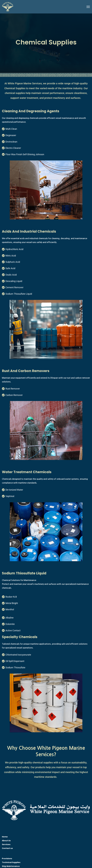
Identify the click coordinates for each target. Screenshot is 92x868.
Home (5, 837)
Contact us (7, 848)
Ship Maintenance (11, 866)
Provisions (7, 859)
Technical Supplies (11, 862)
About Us (6, 841)
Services (6, 844)
